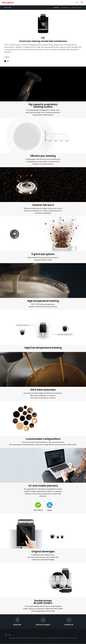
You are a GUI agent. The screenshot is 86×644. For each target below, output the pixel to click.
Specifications (65, 8)
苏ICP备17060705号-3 (63, 638)
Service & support (77, 8)
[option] (43, 24)
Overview (55, 8)
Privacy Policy (73, 638)
